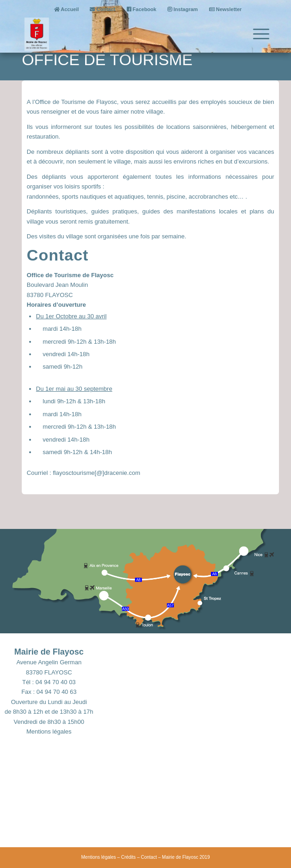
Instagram (183, 9)
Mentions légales (49, 731)
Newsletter (226, 9)
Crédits (129, 857)
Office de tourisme (107, 60)
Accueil (67, 9)
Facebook (142, 9)
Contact (102, 9)
